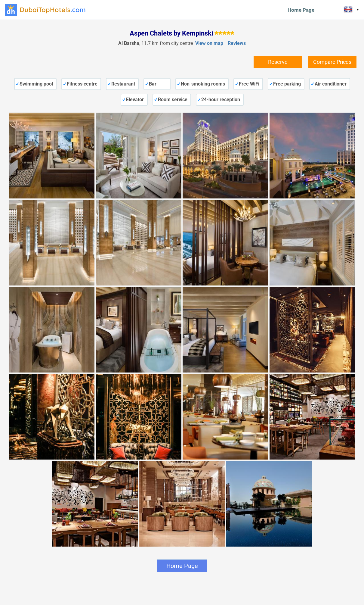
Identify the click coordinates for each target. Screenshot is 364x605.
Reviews (237, 43)
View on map (209, 43)
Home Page (301, 10)
